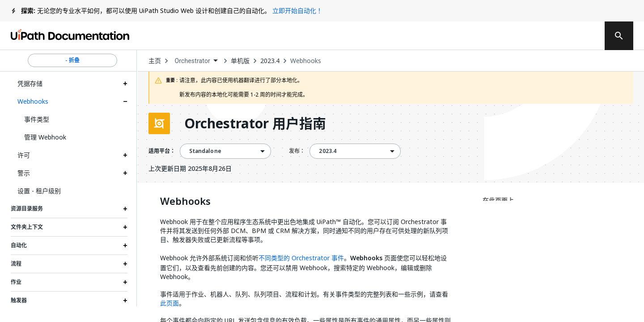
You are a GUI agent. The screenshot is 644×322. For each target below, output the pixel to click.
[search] (619, 36)
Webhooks (33, 101)
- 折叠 (72, 60)
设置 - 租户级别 (39, 191)
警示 (24, 173)
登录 (542, 36)
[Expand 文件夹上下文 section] (125, 227)
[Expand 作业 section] (125, 282)
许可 (24, 155)
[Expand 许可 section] (125, 155)
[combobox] (196, 61)
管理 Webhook (45, 137)
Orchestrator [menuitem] (192, 61)
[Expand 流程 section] (125, 264)
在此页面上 (498, 200)
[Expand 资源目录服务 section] (125, 209)
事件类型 (37, 119)
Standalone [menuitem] (205, 151)
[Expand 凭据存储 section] (125, 84)
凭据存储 (30, 83)
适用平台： (162, 151)
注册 (578, 36)
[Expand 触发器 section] (125, 301)
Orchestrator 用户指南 (255, 123)
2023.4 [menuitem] (328, 151)
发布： (297, 151)
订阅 (491, 36)
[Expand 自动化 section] (125, 246)
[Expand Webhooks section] (125, 102)
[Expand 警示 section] (125, 173)
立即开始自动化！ (297, 11)
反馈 (436, 36)
